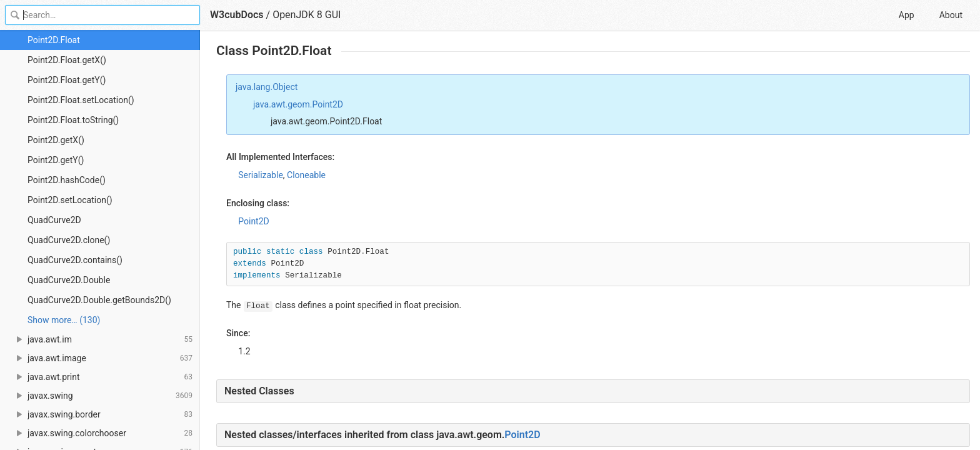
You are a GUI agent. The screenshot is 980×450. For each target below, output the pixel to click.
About (951, 15)
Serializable (261, 175)
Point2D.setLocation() (70, 200)
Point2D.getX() (56, 140)
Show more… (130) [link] (64, 320)
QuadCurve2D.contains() (75, 260)
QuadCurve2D (54, 220)
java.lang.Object (267, 87)
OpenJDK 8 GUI (307, 15)
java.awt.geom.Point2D (298, 104)
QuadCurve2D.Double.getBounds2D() (99, 300)
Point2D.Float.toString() (73, 120)
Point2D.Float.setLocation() (81, 100)
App (907, 15)
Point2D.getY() (56, 160)
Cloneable (306, 175)
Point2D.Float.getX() (67, 60)
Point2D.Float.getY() (67, 80)
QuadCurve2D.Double (69, 280)
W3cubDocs (237, 15)
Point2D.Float (54, 40)
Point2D (254, 221)
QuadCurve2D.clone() (69, 240)
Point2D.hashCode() (67, 180)
